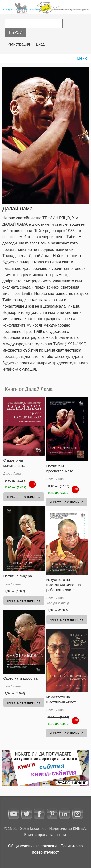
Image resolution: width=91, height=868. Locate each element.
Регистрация (19, 44)
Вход (40, 44)
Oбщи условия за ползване (33, 846)
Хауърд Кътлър (58, 603)
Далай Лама (12, 474)
